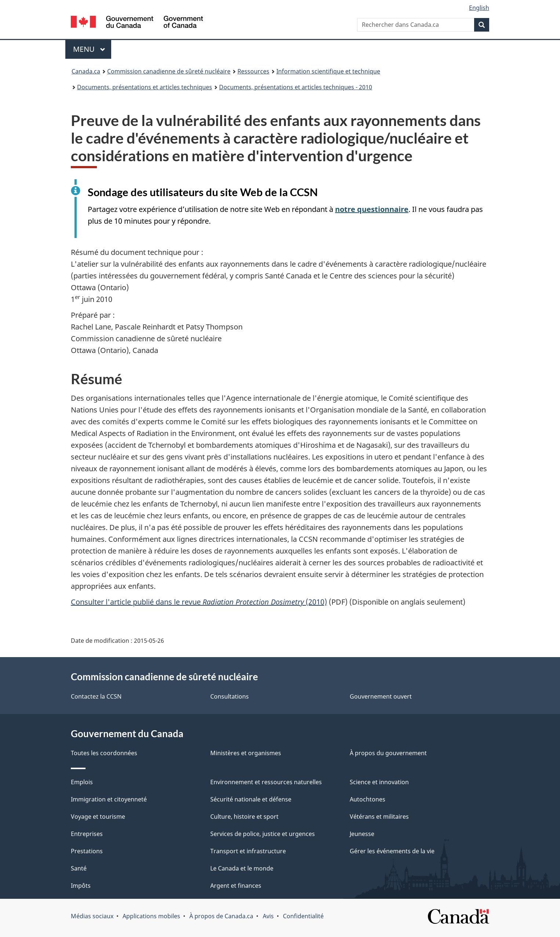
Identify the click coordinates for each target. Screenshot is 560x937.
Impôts (81, 886)
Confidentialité (303, 916)
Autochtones (368, 799)
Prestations (87, 851)
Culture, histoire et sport (244, 817)
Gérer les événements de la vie (392, 851)
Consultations (230, 696)
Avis (268, 916)
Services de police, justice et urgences (263, 834)
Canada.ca (86, 71)
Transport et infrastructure (248, 851)
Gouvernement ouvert (381, 696)
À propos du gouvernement (388, 753)
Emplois (82, 782)
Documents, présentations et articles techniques (145, 87)
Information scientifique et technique (328, 71)
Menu (92, 49)
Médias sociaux (92, 916)
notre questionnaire (372, 209)
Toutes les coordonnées (104, 753)
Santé (79, 868)
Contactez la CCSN (96, 696)
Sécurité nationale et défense (251, 799)
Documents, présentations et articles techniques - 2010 (296, 87)
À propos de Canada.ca (221, 916)
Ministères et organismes (246, 753)
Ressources (253, 71)
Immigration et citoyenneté (109, 799)
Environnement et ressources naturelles (266, 782)
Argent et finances (236, 886)
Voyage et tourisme (98, 817)
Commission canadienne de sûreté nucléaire (169, 71)
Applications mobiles (151, 916)
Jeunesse (362, 834)
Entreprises (87, 834)
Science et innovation (379, 782)
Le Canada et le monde (242, 868)
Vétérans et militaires (379, 817)
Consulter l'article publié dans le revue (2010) (199, 602)
